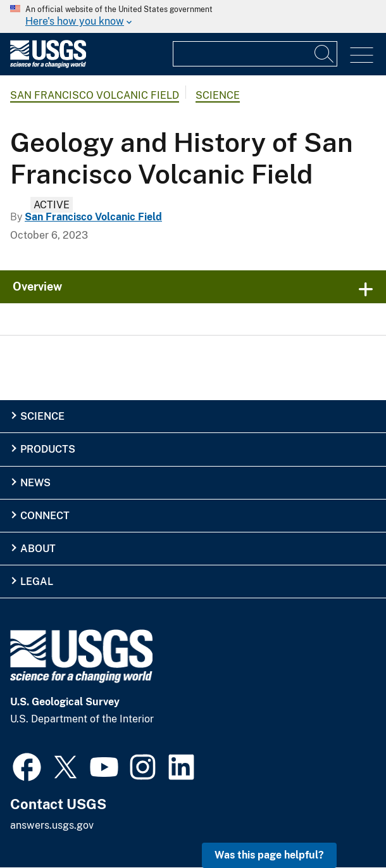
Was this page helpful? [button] (269, 855)
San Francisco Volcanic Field (95, 95)
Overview (37, 286)
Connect (45, 516)
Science (218, 95)
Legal (37, 582)
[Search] (325, 54)
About (38, 549)
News (35, 483)
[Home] (48, 65)
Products (48, 449)
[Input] (255, 54)
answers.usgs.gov (52, 825)
